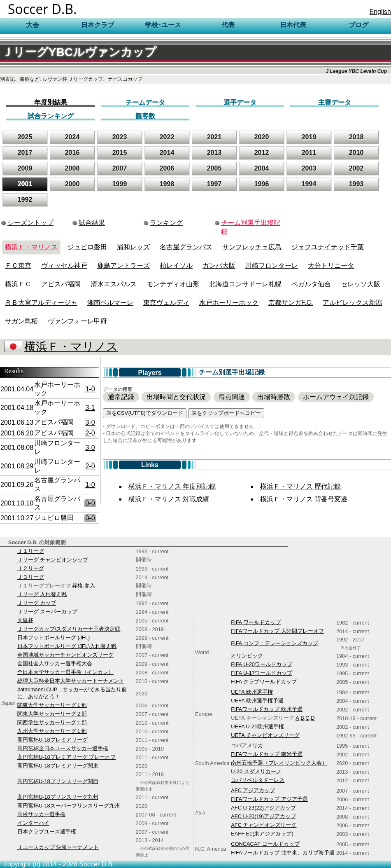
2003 (309, 168)
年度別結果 (51, 102)
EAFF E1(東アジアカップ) (262, 834)
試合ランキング (51, 116)
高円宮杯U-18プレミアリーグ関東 (58, 766)
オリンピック (247, 656)
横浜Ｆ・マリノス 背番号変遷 (304, 499)
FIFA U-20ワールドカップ (262, 664)
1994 (309, 184)
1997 (214, 184)
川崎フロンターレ (272, 266)
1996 (262, 184)
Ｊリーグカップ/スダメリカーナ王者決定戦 (69, 629)
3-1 (90, 408)
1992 (25, 200)
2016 (72, 153)
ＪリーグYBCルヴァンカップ (79, 52)
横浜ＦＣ (18, 284)
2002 (356, 168)
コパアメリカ (247, 745)
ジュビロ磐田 (87, 247)
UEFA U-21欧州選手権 (257, 726)
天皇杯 (25, 620)
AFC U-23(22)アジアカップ (263, 808)
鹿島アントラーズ (123, 266)
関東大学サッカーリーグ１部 (52, 705)
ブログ (358, 25)
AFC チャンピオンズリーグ (264, 825)
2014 (167, 153)
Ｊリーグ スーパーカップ (48, 612)
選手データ (240, 102)
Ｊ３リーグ (31, 577)
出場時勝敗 (274, 397)
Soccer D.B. (42, 9)
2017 (25, 153)
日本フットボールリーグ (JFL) (54, 638)
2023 (120, 137)
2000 (72, 184)
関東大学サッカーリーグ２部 (52, 714)
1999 (120, 184)
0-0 (90, 503)
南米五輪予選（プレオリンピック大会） (279, 763)
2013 (214, 153)
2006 (167, 168)
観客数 (145, 116)
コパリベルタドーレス (258, 780)
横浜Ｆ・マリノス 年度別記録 (172, 486)
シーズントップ (30, 223)
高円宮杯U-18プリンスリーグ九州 (58, 797)
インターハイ (33, 823)
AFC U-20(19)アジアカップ (263, 816)
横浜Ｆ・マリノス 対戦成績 (169, 499)
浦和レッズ (133, 247)
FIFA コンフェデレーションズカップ (275, 643)
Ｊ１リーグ (31, 551)
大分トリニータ (331, 266)
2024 (72, 137)
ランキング (166, 223)
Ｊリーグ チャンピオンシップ (53, 560)
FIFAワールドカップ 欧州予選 (267, 709)
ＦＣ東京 (18, 266)
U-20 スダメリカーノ (256, 771)
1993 (356, 184)
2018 (356, 137)
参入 (90, 586)
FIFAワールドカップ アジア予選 (269, 799)
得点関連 (232, 397)
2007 (120, 168)
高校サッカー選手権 (41, 814)
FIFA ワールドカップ (256, 622)
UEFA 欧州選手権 (252, 692)
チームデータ (145, 102)
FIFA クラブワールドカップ (264, 682)
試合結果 (92, 223)
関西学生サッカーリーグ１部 (52, 722)
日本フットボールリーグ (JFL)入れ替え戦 (67, 646)
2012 (262, 153)
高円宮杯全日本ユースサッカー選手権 (63, 748)
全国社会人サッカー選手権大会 (55, 663)
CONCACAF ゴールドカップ (265, 844)
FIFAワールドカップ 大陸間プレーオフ (277, 631)
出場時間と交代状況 (176, 397)
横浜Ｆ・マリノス (31, 247)
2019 (309, 137)
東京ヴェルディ (166, 303)
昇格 (77, 586)
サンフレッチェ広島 (252, 247)
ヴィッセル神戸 (64, 266)
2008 (72, 168)
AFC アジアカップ (253, 790)
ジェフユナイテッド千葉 (328, 247)
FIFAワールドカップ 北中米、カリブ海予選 (283, 853)
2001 (25, 184)
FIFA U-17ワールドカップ (262, 673)
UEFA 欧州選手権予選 (257, 701)
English (380, 12)
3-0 (90, 422)
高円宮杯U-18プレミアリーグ (52, 740)
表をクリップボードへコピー (226, 413)
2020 (262, 137)
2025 (25, 137)
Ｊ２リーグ (31, 568)
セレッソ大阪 (361, 284)
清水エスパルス (114, 284)
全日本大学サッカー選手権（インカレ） (65, 672)
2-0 (90, 433)
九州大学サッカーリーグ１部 (52, 731)
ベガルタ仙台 (311, 284)
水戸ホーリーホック (229, 303)
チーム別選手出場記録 (251, 227)
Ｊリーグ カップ (37, 603)
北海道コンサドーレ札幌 (245, 284)
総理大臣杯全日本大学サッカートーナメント (71, 681)
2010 (356, 153)
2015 (120, 153)
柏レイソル (176, 266)
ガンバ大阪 (219, 266)
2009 (25, 168)
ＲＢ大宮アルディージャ (41, 303)
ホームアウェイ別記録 (336, 397)
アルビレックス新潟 (352, 303)
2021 (214, 137)
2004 (262, 168)
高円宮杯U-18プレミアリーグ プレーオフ (66, 757)
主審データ (335, 102)
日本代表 (293, 25)
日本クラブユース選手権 (47, 832)
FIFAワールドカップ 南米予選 (267, 754)
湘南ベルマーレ (110, 303)
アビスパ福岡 (61, 284)
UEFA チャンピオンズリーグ (265, 735)
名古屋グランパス (186, 247)
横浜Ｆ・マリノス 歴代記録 (300, 486)
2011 (309, 153)
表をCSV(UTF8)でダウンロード (145, 413)
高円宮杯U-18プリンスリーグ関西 (58, 781)
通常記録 (121, 397)
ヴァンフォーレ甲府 (77, 321)
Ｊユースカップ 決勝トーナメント (58, 847)
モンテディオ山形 (173, 284)
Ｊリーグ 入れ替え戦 (42, 594)
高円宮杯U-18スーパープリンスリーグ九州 (69, 806)
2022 (167, 137)
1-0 (90, 389)
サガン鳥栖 (21, 321)
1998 (167, 184)
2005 (214, 168)
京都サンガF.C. (291, 303)
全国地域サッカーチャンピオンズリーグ (65, 655)
